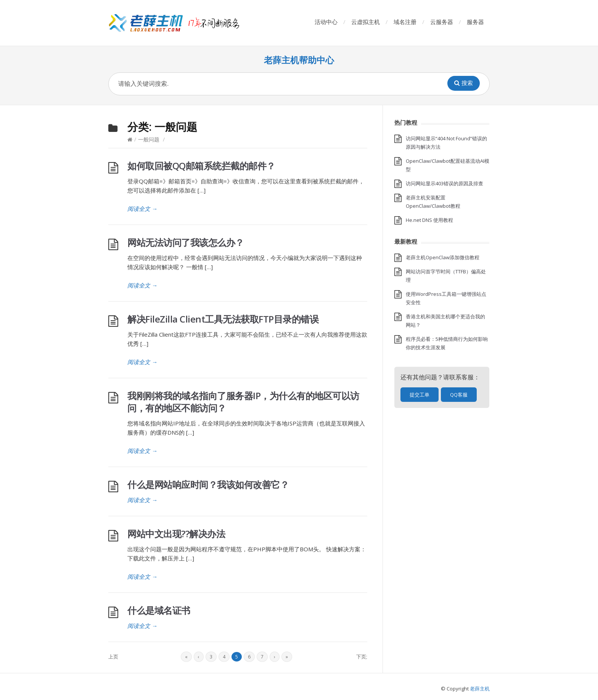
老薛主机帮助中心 (299, 60)
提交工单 (420, 395)
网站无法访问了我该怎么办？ (186, 242)
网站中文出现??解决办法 (176, 534)
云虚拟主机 (366, 22)
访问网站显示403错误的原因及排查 (444, 183)
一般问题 (149, 139)
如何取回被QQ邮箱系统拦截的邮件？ (201, 166)
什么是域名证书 (159, 610)
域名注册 (405, 22)
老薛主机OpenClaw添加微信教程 (443, 257)
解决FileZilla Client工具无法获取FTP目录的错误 (223, 319)
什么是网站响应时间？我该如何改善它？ (208, 484)
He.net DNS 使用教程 (429, 220)
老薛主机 (480, 689)
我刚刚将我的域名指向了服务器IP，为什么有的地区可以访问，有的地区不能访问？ (243, 402)
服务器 (475, 22)
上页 (113, 657)
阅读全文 (142, 209)
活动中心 (326, 22)
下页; (362, 657)
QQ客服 (459, 395)
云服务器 (442, 22)
